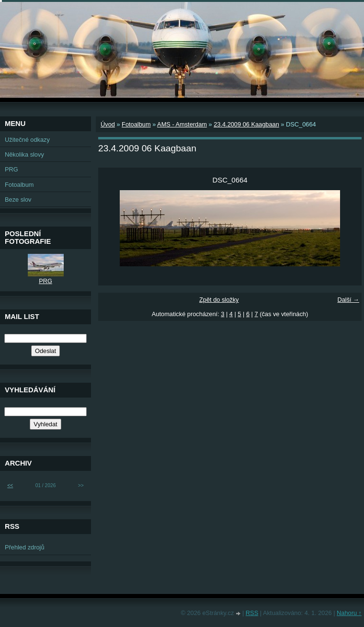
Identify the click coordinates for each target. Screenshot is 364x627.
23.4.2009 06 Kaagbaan (246, 124)
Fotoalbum (136, 124)
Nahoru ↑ (349, 613)
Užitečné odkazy (27, 140)
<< (10, 485)
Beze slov (18, 199)
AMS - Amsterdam (182, 124)
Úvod (108, 124)
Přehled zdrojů (25, 547)
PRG (11, 169)
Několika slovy (24, 154)
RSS (252, 613)
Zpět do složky (219, 300)
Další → (348, 300)
